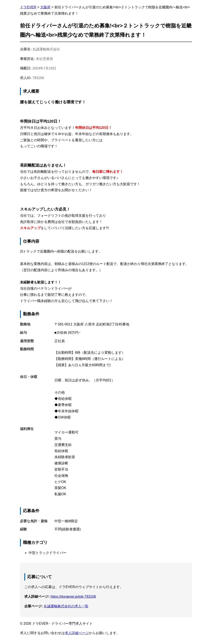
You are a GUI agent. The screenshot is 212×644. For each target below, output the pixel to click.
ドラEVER (28, 7)
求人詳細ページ (77, 633)
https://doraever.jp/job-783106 (73, 597)
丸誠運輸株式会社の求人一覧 (66, 606)
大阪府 (45, 7)
